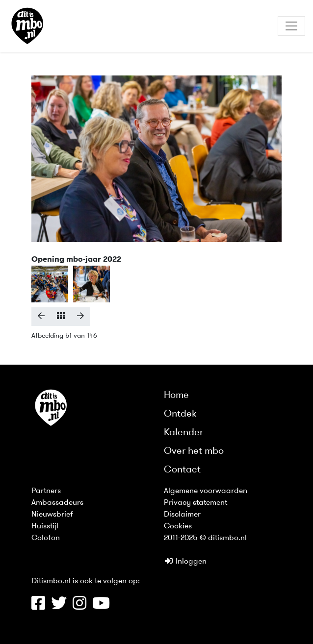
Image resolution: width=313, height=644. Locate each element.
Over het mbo (194, 451)
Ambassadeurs (57, 503)
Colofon (46, 538)
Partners (46, 491)
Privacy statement (196, 503)
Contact (182, 470)
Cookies (178, 526)
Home (176, 396)
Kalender (183, 433)
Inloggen (185, 562)
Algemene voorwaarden (206, 491)
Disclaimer (182, 515)
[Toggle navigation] (291, 26)
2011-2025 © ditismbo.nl (205, 538)
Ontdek (180, 414)
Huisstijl (45, 526)
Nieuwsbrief (52, 515)
